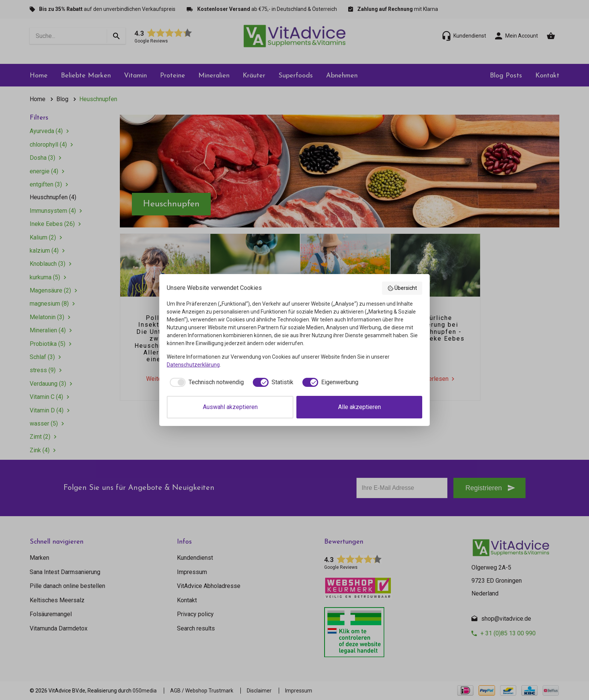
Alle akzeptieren (359, 407)
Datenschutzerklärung (193, 365)
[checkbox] (205, 382)
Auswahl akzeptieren (230, 407)
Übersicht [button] (402, 288)
